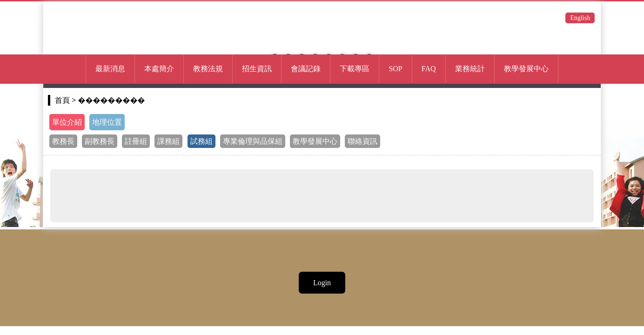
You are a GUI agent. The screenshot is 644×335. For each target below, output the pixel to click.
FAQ (429, 69)
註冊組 (136, 141)
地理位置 (107, 122)
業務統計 (470, 69)
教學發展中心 (315, 141)
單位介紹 (67, 122)
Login (322, 283)
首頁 (62, 100)
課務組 (168, 141)
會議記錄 (306, 69)
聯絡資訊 (362, 141)
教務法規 (208, 69)
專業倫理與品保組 (253, 141)
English (580, 18)
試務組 (201, 141)
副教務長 (100, 141)
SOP (395, 69)
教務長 (63, 141)
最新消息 (110, 69)
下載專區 (355, 69)
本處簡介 (159, 69)
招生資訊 (257, 69)
